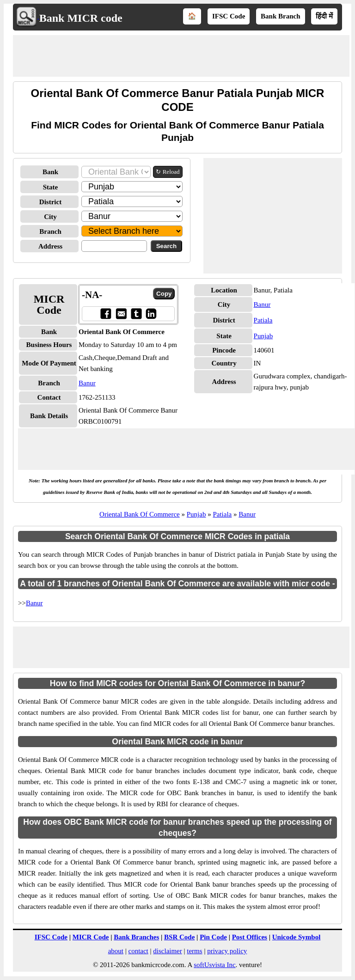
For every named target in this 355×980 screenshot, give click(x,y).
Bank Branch (280, 16)
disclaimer (167, 951)
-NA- (92, 295)
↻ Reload (168, 172)
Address (50, 246)
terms (194, 951)
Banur (87, 383)
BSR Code (179, 937)
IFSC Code (229, 16)
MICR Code (91, 937)
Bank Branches (136, 937)
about (116, 951)
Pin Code (213, 937)
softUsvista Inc (214, 965)
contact (138, 951)
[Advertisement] (181, 56)
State (51, 187)
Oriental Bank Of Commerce (140, 514)
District (50, 202)
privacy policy (227, 951)
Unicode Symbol (297, 937)
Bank (50, 172)
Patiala (263, 320)
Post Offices (250, 937)
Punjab (263, 336)
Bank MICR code (81, 18)
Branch (50, 231)
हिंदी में (324, 16)
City (50, 217)
